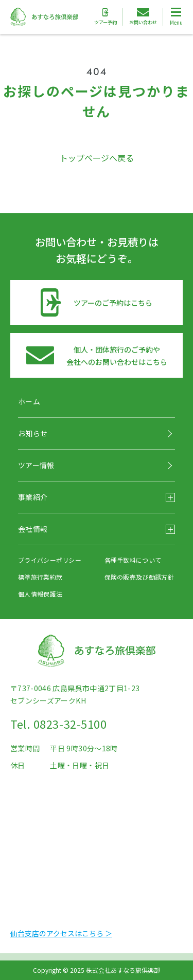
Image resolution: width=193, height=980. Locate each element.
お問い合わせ (143, 17)
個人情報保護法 (40, 594)
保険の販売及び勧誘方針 (139, 577)
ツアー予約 (106, 17)
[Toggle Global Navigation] (176, 17)
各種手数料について (133, 560)
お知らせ (33, 433)
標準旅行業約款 (40, 577)
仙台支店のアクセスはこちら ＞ (61, 933)
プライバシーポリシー (50, 560)
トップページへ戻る (97, 158)
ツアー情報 (36, 465)
